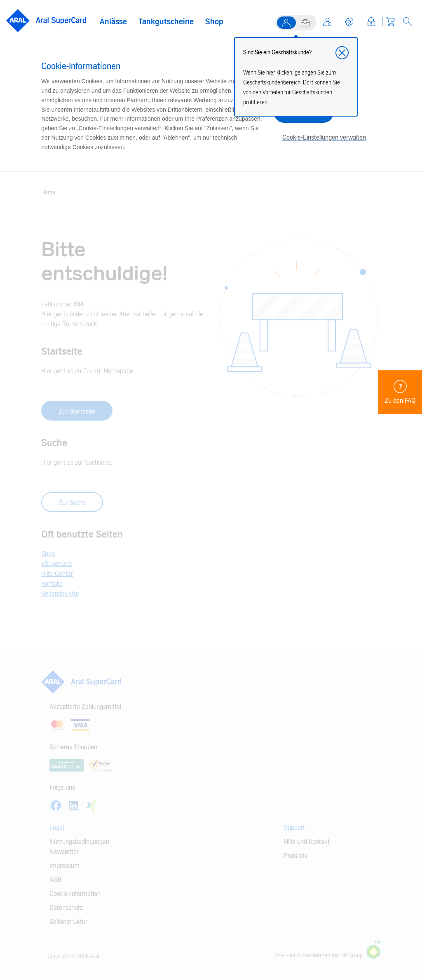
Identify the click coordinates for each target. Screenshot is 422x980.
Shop (214, 22)
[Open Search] (407, 22)
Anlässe (113, 22)
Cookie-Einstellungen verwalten (324, 138)
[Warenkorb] (390, 22)
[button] (342, 53)
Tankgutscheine (166, 22)
